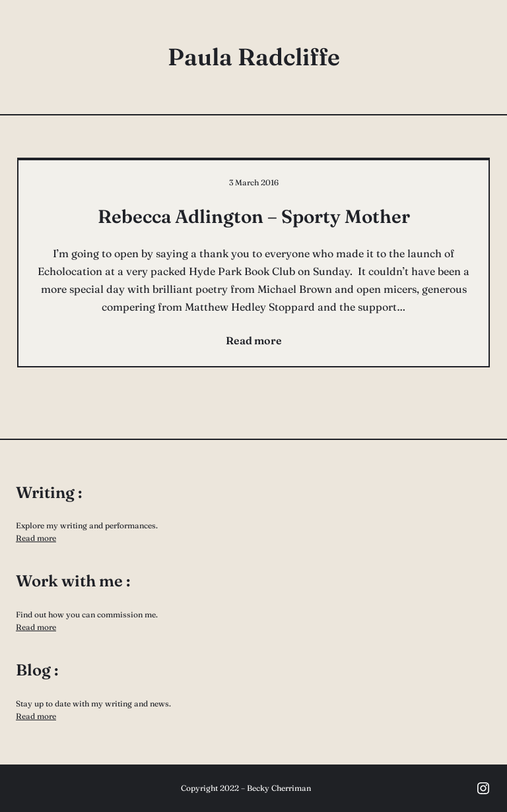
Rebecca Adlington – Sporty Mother (254, 216)
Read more (36, 538)
